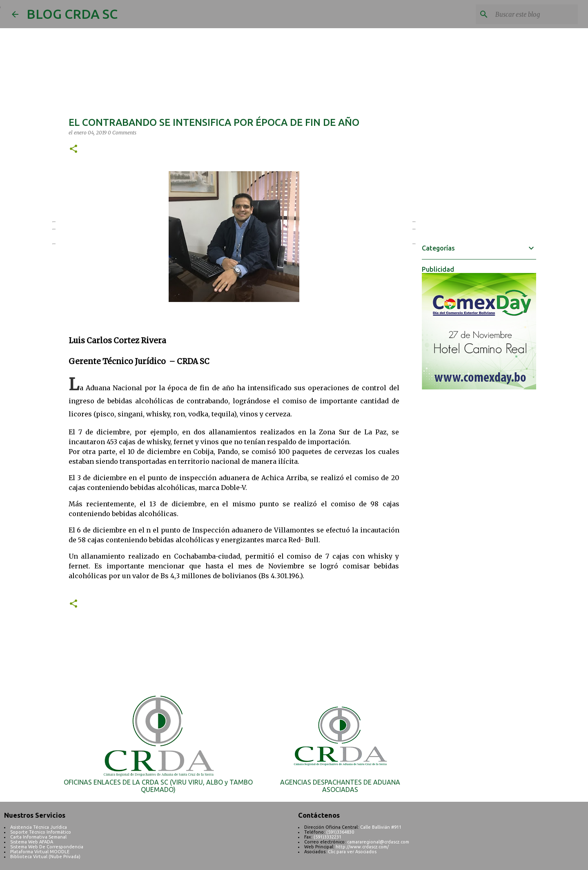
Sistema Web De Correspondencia (47, 847)
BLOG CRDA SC (72, 14)
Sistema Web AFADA (32, 842)
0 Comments (122, 133)
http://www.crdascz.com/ (362, 847)
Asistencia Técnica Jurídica (39, 827)
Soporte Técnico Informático (41, 832)
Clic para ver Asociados (352, 852)
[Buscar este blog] (535, 14)
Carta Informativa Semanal (38, 837)
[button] (73, 149)
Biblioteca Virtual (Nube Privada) (45, 857)
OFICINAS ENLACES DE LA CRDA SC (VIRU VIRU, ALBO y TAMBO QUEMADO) (158, 786)
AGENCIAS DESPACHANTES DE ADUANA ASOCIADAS (340, 786)
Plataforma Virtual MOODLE (40, 852)
